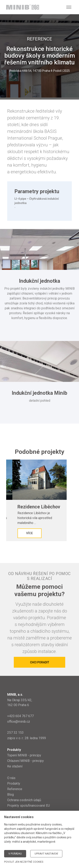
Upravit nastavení (46, 854)
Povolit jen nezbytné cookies (24, 862)
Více (30, 533)
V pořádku (15, 854)
